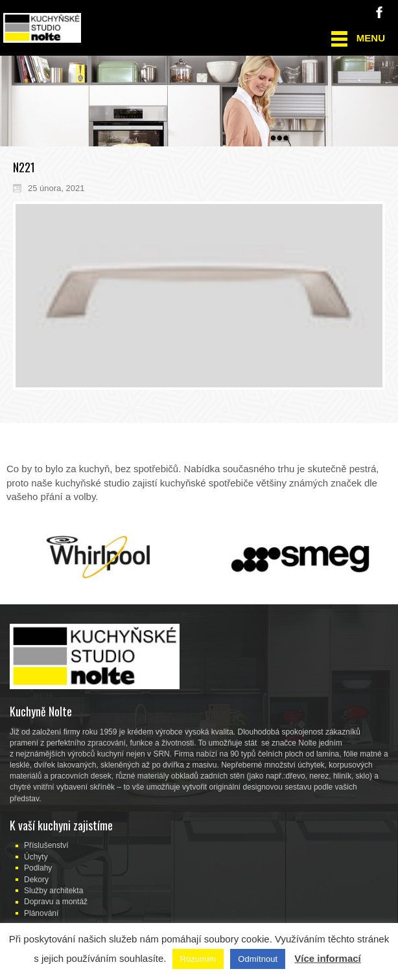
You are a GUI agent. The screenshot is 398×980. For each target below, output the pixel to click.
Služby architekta (53, 891)
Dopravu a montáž (56, 902)
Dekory (36, 880)
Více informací (328, 958)
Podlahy (38, 868)
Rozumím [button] (198, 959)
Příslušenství (46, 845)
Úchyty (36, 857)
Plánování (41, 913)
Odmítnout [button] (258, 959)
